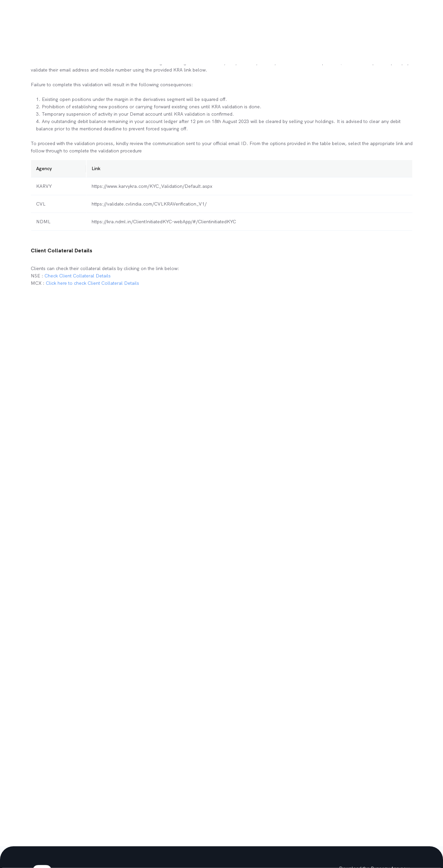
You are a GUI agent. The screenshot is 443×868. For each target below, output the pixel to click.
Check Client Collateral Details (78, 276)
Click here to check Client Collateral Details (92, 283)
